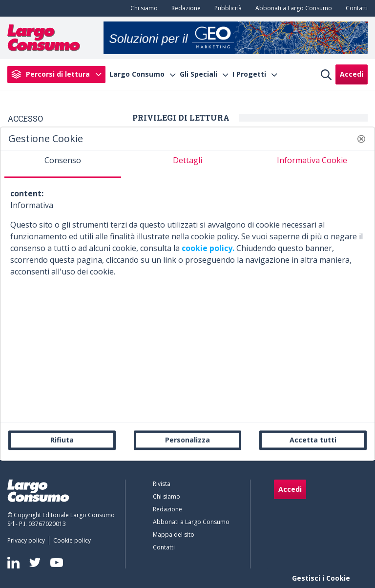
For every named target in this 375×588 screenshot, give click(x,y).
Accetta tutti (313, 440)
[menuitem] (142, 8)
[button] (361, 139)
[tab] (63, 164)
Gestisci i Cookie (321, 578)
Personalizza (187, 440)
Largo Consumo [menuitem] (137, 74)
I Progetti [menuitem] (249, 74)
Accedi (352, 74)
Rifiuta (62, 440)
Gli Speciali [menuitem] (198, 74)
